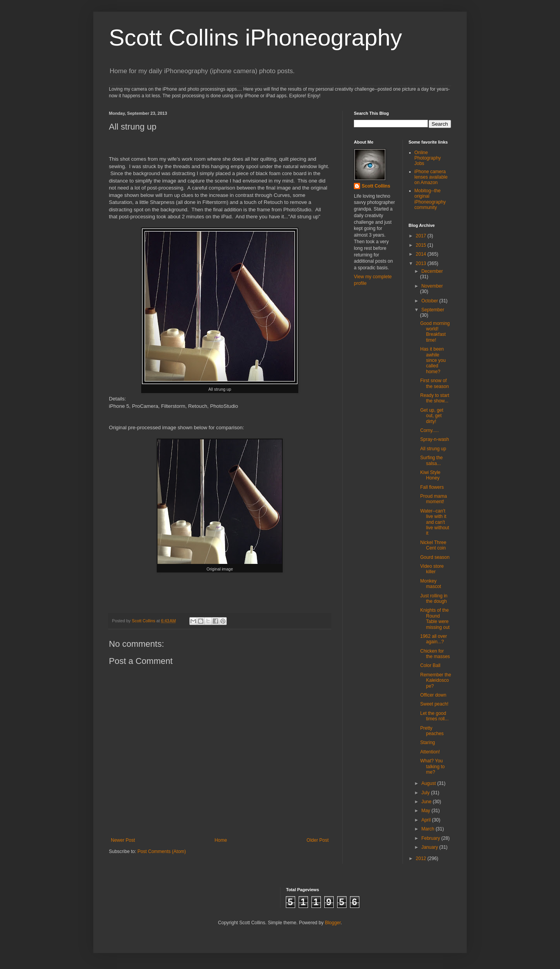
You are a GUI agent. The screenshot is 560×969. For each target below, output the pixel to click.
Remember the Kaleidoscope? (435, 680)
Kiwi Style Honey (430, 475)
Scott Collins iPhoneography (255, 38)
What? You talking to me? (432, 766)
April (426, 820)
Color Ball (430, 665)
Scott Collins (144, 621)
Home (221, 840)
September (433, 310)
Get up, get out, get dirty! (431, 416)
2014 (422, 254)
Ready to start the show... (435, 398)
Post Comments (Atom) (162, 851)
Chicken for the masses (435, 654)
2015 (422, 245)
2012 (422, 858)
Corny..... (429, 430)
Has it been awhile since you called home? (433, 360)
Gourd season (435, 557)
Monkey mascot (430, 584)
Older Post (318, 840)
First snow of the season (434, 383)
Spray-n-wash (434, 439)
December (432, 271)
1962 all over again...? (433, 639)
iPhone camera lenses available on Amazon (431, 177)
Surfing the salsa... (431, 460)
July (426, 793)
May (426, 811)
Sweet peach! (434, 704)
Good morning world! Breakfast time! (435, 332)
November (432, 286)
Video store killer (432, 569)
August (429, 783)
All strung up (433, 449)
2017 (422, 236)
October (430, 301)
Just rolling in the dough (434, 599)
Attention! (430, 752)
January (430, 847)
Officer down (433, 695)
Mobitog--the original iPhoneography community (430, 199)
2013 (422, 263)
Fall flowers (432, 487)
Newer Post (123, 840)
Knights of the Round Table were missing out (435, 619)
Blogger (333, 923)
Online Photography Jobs (428, 158)
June (427, 802)
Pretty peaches (432, 731)
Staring (427, 743)
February (431, 838)
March (428, 829)
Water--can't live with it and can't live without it (434, 522)
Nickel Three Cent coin (433, 545)
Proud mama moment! (433, 499)
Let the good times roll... (434, 716)
